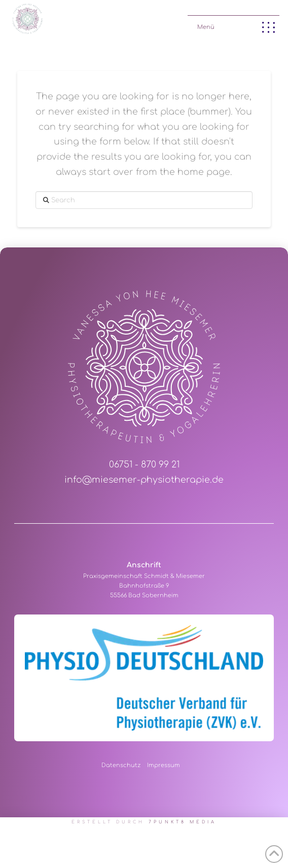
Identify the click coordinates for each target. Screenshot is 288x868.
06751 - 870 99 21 (144, 465)
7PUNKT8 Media (183, 822)
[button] (233, 25)
